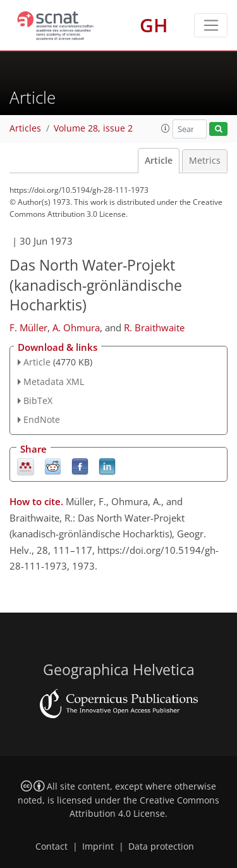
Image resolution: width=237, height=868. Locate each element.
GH (154, 25)
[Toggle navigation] (211, 25)
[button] (166, 128)
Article (159, 161)
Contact (52, 847)
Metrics (205, 161)
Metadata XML (54, 382)
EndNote (42, 419)
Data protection (161, 847)
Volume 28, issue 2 (93, 128)
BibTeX (38, 400)
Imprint (98, 847)
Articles (25, 128)
